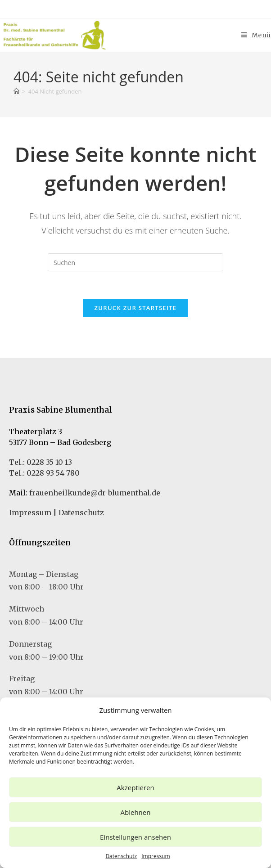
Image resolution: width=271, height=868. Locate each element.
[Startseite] (16, 91)
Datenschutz (121, 856)
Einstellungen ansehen (135, 837)
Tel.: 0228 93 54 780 (44, 473)
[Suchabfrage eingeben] (135, 262)
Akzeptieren (135, 787)
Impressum (156, 856)
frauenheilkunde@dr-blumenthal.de (95, 493)
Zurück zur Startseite (136, 308)
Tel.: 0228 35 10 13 (41, 462)
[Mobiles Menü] (256, 35)
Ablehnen (136, 812)
